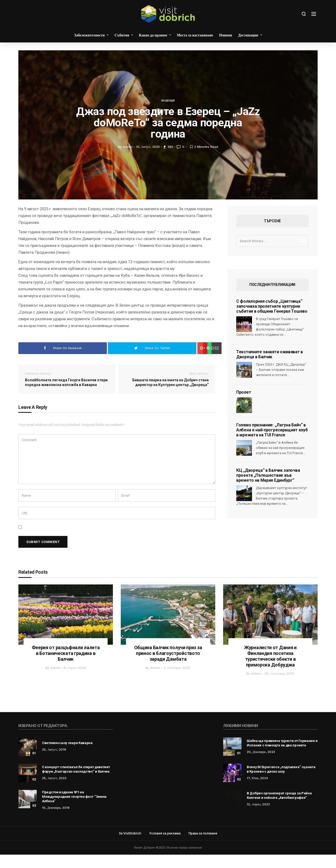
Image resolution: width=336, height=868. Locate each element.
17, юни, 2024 (257, 791)
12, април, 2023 (258, 818)
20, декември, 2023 (261, 765)
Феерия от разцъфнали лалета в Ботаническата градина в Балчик (66, 667)
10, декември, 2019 (56, 821)
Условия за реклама (165, 847)
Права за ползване (203, 847)
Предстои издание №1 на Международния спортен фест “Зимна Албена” (74, 810)
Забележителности (89, 35)
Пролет (244, 406)
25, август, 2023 (54, 791)
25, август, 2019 (54, 763)
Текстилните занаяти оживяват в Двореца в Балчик (270, 368)
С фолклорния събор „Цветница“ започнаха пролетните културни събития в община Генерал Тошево (272, 320)
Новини (226, 35)
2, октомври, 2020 (177, 681)
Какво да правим (153, 35)
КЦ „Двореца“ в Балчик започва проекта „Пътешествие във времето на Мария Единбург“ (268, 489)
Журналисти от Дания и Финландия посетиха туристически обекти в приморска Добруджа (270, 669)
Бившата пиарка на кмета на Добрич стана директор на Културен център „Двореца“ (167, 393)
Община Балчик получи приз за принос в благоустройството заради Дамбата (168, 667)
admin (55, 681)
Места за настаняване (195, 35)
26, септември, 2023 (279, 687)
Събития (122, 35)
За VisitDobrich (130, 847)
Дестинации (248, 35)
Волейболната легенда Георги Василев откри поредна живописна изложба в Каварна (67, 393)
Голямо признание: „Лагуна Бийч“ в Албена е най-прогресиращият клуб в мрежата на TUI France (272, 443)
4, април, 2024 (75, 681)
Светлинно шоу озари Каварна (67, 756)
